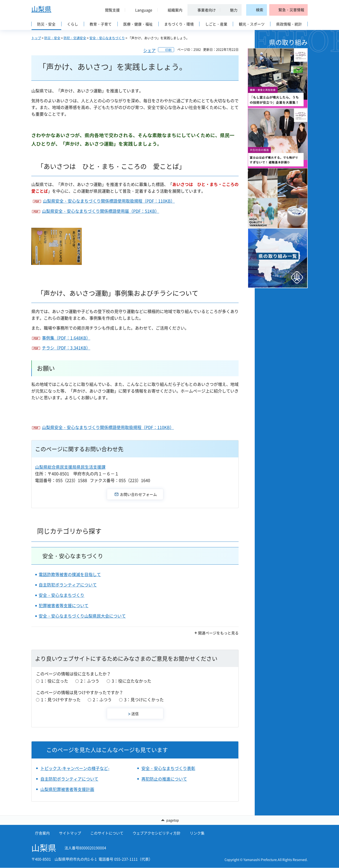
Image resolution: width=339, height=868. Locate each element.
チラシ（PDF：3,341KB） (66, 348)
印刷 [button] (168, 50)
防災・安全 (52, 38)
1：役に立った (55, 681)
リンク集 (197, 833)
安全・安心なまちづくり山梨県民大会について (82, 616)
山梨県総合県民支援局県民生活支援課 (70, 467)
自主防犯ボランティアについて (68, 585)
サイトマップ (70, 833)
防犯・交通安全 (75, 38)
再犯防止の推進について (164, 779)
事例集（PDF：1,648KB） (66, 338)
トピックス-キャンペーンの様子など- (75, 768)
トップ (36, 38)
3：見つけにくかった (144, 700)
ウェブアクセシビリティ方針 (157, 833)
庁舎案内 (42, 833)
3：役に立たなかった (132, 681)
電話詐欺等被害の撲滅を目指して (70, 574)
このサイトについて (107, 833)
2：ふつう (90, 681)
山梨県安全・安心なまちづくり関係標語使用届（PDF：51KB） (101, 211)
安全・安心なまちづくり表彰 (168, 768)
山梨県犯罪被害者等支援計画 (67, 789)
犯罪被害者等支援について (64, 606)
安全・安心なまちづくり (107, 38)
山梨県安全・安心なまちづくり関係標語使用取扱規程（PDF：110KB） (109, 201)
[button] (111, 10)
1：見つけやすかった (61, 700)
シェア (149, 50)
